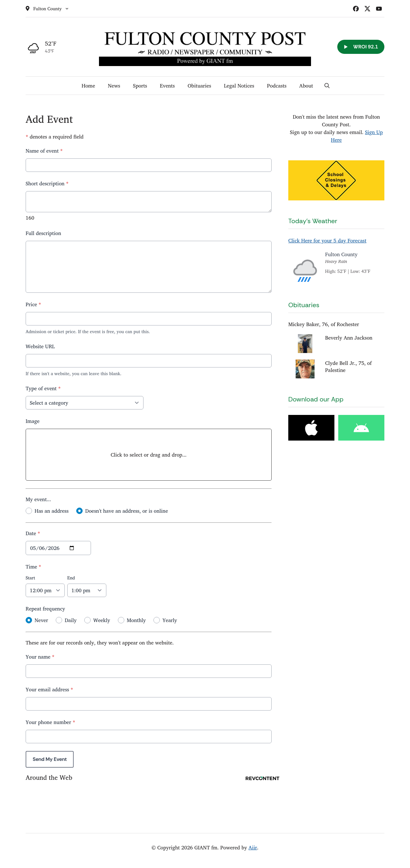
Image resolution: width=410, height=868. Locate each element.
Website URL (40, 346)
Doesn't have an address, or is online (127, 511)
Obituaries (199, 86)
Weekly (102, 620)
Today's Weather (313, 221)
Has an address (52, 511)
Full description (43, 233)
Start (30, 578)
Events (167, 86)
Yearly (170, 620)
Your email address (49, 689)
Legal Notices (239, 86)
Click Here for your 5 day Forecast (327, 240)
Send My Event (50, 759)
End (71, 578)
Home (88, 86)
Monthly (136, 620)
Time (33, 567)
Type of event (43, 388)
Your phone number (50, 722)
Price (33, 304)
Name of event (44, 151)
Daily (71, 620)
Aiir (253, 847)
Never (41, 620)
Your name (40, 657)
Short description (47, 183)
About (306, 86)
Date (33, 533)
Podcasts (277, 86)
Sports (140, 86)
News (114, 86)
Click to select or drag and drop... (149, 455)
